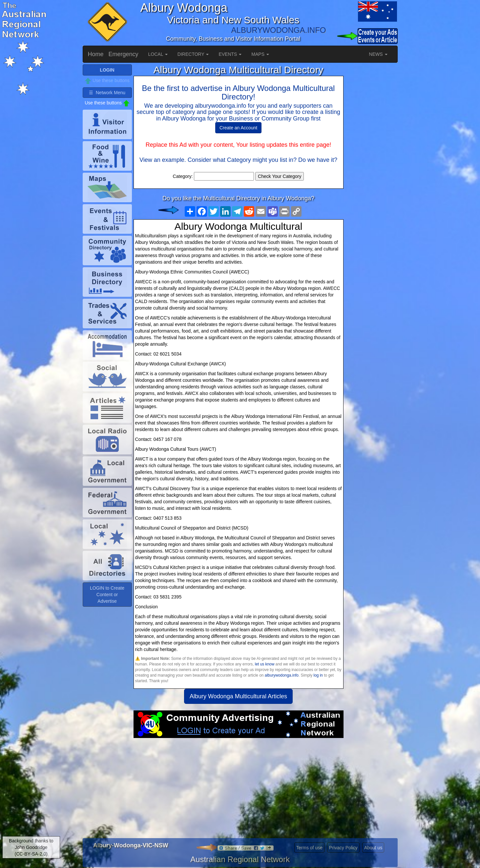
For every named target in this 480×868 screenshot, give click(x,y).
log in (318, 675)
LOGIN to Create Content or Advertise (107, 595)
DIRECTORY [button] (193, 54)
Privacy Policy (343, 848)
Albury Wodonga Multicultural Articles (238, 696)
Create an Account (238, 128)
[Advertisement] (239, 791)
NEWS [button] (378, 54)
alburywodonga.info (282, 675)
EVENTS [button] (230, 54)
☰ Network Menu (107, 93)
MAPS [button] (260, 54)
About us (373, 848)
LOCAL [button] (158, 54)
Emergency (124, 54)
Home (96, 54)
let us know (265, 664)
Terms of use (309, 848)
